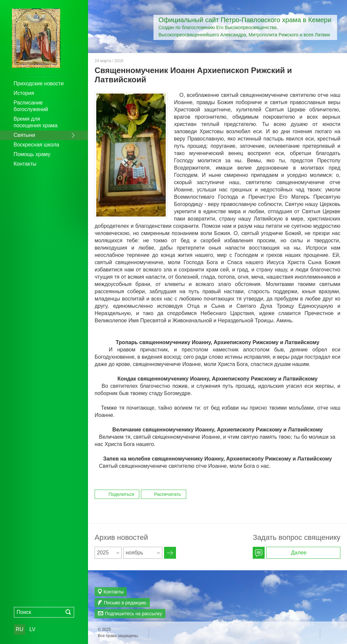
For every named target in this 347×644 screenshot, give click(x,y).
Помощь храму (32, 154)
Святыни (24, 135)
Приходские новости (39, 83)
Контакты (25, 164)
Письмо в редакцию (125, 603)
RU (19, 629)
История (24, 93)
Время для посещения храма (36, 122)
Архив (170, 553)
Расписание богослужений (31, 106)
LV (32, 629)
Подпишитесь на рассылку (133, 614)
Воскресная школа (36, 145)
